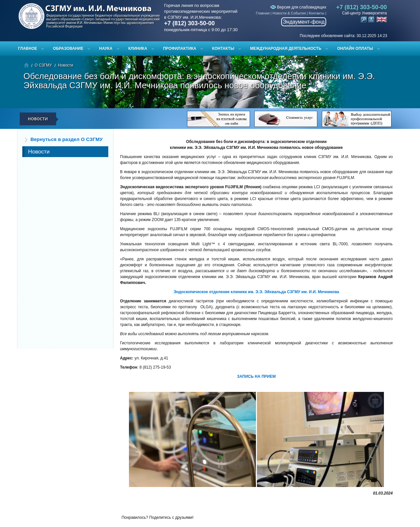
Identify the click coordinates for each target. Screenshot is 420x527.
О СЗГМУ (43, 65)
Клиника (138, 49)
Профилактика (180, 49)
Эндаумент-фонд (304, 22)
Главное (28, 49)
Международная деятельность (286, 49)
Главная (263, 13)
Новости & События (289, 13)
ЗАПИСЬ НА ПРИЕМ (256, 376)
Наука (106, 49)
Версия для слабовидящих (298, 7)
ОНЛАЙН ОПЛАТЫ (355, 49)
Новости (66, 65)
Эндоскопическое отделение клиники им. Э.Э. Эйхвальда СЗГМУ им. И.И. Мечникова (256, 292)
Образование (68, 49)
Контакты (317, 13)
